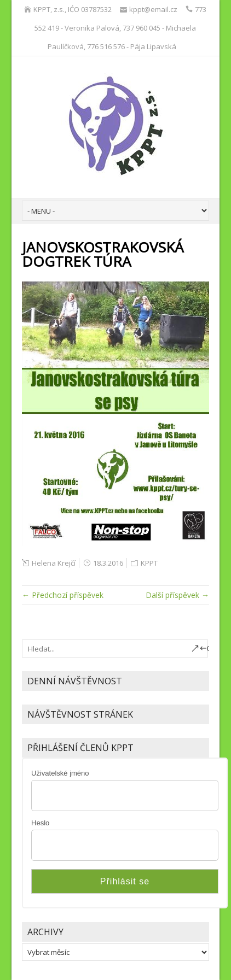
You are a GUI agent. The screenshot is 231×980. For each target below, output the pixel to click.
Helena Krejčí (54, 563)
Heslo (40, 823)
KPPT (149, 563)
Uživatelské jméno (60, 773)
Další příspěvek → (177, 595)
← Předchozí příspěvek (63, 595)
